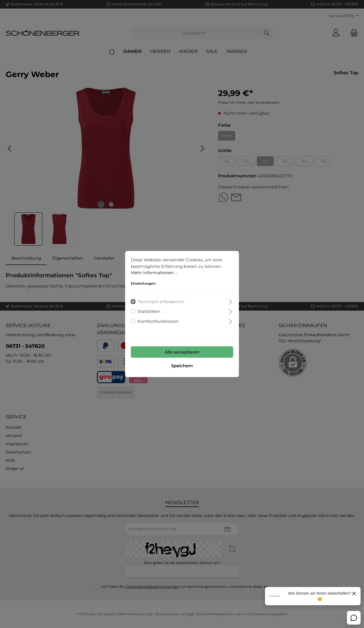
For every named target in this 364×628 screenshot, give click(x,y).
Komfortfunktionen (158, 321)
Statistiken (149, 311)
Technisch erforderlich (161, 301)
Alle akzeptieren (182, 352)
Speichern (182, 366)
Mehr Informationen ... (154, 273)
